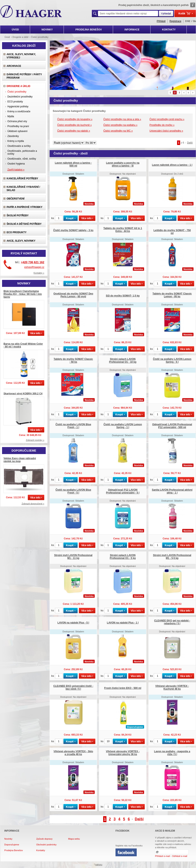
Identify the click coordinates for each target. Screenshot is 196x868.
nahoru (99, 865)
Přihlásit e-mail (162, 856)
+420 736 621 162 (33, 262)
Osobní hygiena (16, 164)
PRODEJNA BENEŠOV (89, 30)
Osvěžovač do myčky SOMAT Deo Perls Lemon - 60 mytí (73, 295)
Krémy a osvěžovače (19, 111)
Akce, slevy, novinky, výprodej (21, 56)
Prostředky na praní (18, 126)
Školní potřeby (18, 216)
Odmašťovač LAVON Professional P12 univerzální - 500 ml (172, 426)
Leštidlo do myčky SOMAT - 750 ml (172, 232)
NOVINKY (47, 30)
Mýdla (11, 116)
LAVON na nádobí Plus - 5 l (73, 623)
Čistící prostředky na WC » (118, 131)
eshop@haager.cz (34, 267)
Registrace (175, 21)
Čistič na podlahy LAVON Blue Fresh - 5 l (73, 491)
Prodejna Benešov (14, 850)
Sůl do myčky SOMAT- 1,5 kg (123, 296)
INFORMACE (132, 30)
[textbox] (128, 13)
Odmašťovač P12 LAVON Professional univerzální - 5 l (123, 491)
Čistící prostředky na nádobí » (74, 131)
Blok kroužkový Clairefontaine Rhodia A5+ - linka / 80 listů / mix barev (23, 294)
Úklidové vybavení (17, 131)
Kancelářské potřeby (22, 178)
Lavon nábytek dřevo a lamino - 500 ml (73, 164)
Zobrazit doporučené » (33, 504)
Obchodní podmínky (46, 845)
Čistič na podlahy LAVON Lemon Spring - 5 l (172, 360)
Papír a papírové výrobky (24, 207)
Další (190, 143)
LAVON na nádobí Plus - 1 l (123, 623)
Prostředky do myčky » (162, 125)
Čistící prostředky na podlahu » (120, 125)
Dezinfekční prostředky (20, 97)
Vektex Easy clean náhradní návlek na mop (20, 460)
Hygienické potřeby (18, 107)
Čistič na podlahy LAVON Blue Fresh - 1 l (73, 426)
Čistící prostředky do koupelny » (75, 119)
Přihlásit (161, 21)
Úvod (7, 37)
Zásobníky (13, 136)
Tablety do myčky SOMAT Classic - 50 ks (73, 360)
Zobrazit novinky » (35, 440)
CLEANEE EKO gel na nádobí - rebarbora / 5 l (172, 622)
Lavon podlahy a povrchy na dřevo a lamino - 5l (123, 164)
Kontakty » (39, 273)
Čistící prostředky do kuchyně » (74, 125)
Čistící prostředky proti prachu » (167, 119)
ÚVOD (15, 30)
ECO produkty (15, 102)
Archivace (14, 66)
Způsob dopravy (44, 839)
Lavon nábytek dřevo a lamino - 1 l (172, 165)
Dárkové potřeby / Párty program (24, 76)
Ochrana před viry (17, 121)
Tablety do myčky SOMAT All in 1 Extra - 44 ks (123, 230)
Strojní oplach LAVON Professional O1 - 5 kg (123, 557)
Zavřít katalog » (16, 170)
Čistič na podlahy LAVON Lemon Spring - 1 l (123, 426)
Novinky (8, 839)
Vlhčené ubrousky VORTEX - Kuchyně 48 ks (172, 687)
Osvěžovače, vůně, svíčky (22, 159)
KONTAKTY (169, 30)
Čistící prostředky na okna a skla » (122, 119)
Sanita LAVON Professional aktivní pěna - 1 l (172, 491)
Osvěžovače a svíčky (19, 146)
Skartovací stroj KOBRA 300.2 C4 (23, 394)
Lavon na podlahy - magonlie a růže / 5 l (172, 753)
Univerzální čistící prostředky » (166, 131)
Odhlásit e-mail (180, 856)
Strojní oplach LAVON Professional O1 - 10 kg (123, 360)
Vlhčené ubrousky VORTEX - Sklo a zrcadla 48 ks (73, 753)
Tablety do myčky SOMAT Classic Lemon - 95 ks (172, 295)
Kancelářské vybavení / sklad (23, 189)
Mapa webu (74, 839)
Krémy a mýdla (16, 141)
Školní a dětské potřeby (24, 224)
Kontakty (41, 850)
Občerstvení (16, 199)
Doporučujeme (12, 845)
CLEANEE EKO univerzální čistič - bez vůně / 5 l (73, 687)
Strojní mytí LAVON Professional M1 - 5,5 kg (172, 557)
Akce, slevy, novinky (21, 241)
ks (53, 218)
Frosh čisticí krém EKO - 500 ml (123, 688)
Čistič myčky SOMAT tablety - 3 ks (73, 230)
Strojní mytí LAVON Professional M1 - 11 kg (73, 557)
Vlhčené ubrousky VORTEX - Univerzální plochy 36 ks (123, 753)
